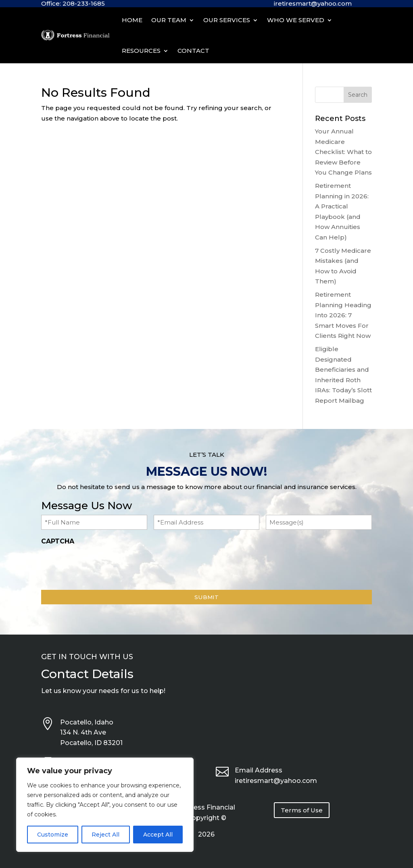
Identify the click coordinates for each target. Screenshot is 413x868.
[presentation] (102, 565)
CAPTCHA (58, 541)
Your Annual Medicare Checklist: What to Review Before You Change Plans (343, 152)
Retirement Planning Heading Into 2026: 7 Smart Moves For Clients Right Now (343, 315)
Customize (53, 835)
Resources (141, 51)
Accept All (158, 835)
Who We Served (296, 20)
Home (132, 20)
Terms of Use (302, 810)
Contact (193, 51)
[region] (105, 805)
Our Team (169, 20)
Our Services (227, 20)
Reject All (105, 835)
